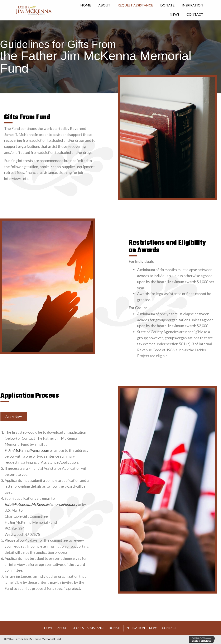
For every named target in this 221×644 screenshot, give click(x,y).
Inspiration (135, 628)
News (153, 628)
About (63, 628)
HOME (49, 628)
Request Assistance (88, 628)
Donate (115, 628)
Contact (169, 628)
